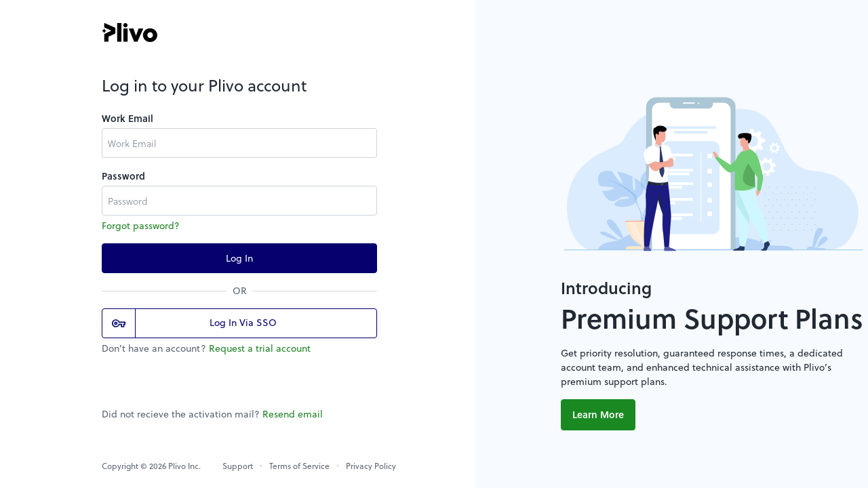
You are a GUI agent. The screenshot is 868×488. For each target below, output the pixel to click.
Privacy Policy (371, 466)
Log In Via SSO (194, 323)
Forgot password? (141, 225)
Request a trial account (260, 348)
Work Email (127, 118)
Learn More (598, 414)
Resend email (293, 414)
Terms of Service (299, 466)
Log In (239, 258)
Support (238, 466)
